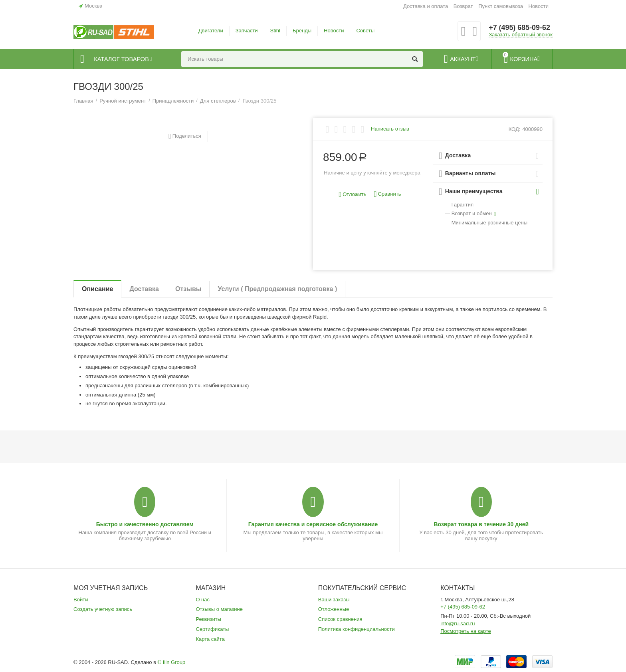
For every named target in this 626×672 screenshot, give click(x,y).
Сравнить (387, 194)
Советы (365, 31)
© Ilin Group (172, 662)
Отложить (353, 195)
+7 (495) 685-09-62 (520, 28)
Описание (97, 289)
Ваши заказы (334, 600)
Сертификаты (212, 629)
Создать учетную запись (103, 609)
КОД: (515, 129)
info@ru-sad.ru (458, 623)
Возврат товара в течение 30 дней (481, 524)
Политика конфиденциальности (357, 629)
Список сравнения (340, 619)
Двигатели (211, 31)
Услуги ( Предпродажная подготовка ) (277, 289)
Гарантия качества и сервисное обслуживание (313, 524)
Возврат (463, 6)
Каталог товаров (122, 59)
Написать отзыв (390, 129)
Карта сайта (210, 639)
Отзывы (188, 289)
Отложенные (334, 609)
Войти (81, 600)
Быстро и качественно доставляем (145, 524)
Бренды (302, 31)
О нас (203, 600)
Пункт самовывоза (501, 6)
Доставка (144, 289)
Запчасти (247, 31)
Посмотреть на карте (466, 631)
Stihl (275, 31)
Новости (539, 6)
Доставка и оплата (426, 6)
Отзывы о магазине (219, 609)
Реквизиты (208, 619)
